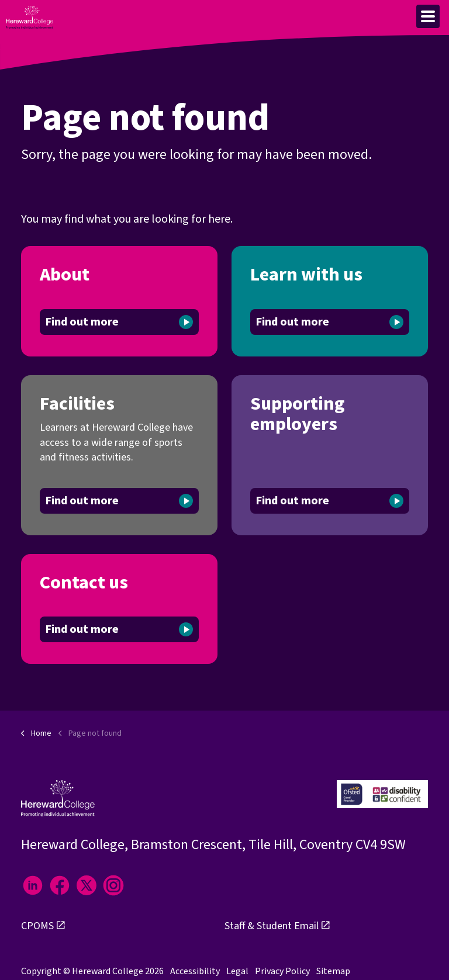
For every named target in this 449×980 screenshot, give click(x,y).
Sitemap (333, 971)
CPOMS (43, 926)
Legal (237, 971)
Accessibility (195, 971)
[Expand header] (428, 16)
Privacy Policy (282, 971)
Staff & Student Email (277, 926)
